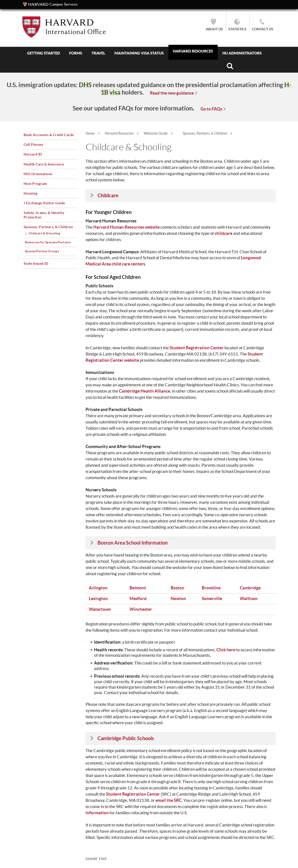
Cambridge (250, 588)
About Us (214, 29)
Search (230, 66)
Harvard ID (33, 154)
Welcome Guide (156, 133)
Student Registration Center (197, 348)
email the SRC (169, 800)
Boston (177, 588)
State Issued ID (36, 263)
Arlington (98, 588)
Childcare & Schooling (44, 233)
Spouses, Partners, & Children (205, 133)
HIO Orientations (38, 174)
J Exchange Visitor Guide (44, 203)
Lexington (98, 598)
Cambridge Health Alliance (145, 391)
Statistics (237, 29)
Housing (31, 193)
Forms (76, 53)
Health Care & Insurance (44, 164)
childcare (223, 233)
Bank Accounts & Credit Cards (49, 135)
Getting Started (44, 53)
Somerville (212, 598)
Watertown (100, 609)
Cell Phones (33, 145)
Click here (226, 650)
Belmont (138, 588)
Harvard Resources (193, 51)
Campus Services (50, 4)
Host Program (35, 184)
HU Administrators (242, 53)
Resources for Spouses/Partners (48, 242)
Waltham (249, 598)
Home (90, 133)
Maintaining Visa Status (139, 53)
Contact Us (263, 29)
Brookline (211, 588)
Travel (98, 53)
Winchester (141, 609)
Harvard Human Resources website (126, 227)
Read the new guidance (172, 93)
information (97, 813)
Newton (178, 598)
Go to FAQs (211, 109)
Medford (138, 598)
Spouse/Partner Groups (42, 251)
